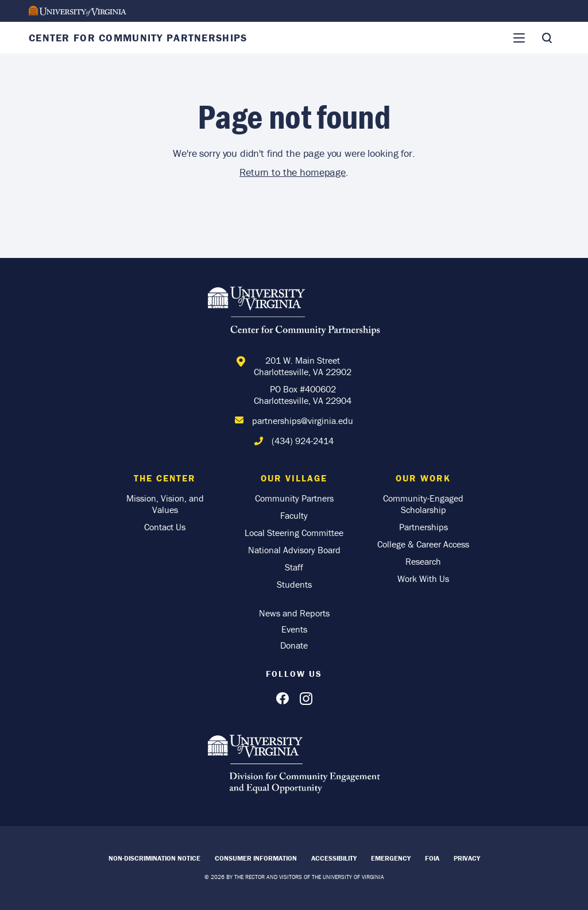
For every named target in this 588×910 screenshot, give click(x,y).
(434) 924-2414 (303, 441)
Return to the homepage (293, 172)
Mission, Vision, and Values (165, 504)
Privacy (467, 858)
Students (294, 584)
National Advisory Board (294, 550)
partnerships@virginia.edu (303, 421)
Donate (294, 645)
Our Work (423, 478)
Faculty (294, 515)
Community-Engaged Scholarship (423, 504)
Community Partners (294, 498)
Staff (294, 567)
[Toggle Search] (547, 38)
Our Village (294, 478)
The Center (165, 478)
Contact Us (165, 527)
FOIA (432, 858)
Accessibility (334, 858)
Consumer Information (256, 858)
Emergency (391, 858)
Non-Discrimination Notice (154, 858)
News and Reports (294, 613)
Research (423, 561)
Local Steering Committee (294, 533)
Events (294, 629)
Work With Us (423, 579)
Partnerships (423, 527)
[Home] (294, 313)
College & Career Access (423, 544)
